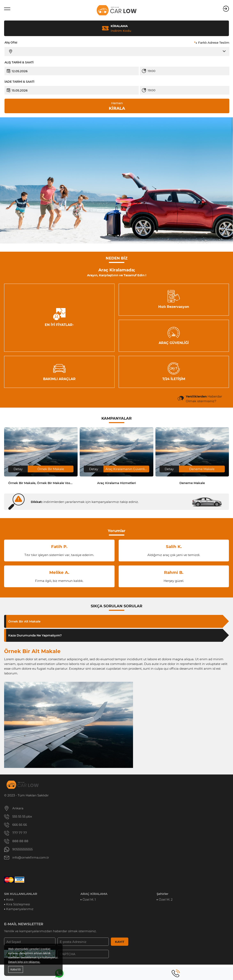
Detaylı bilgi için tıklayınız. (24, 962)
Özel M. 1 (89, 899)
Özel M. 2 (166, 899)
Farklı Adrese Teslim (214, 43)
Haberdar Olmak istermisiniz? (204, 399)
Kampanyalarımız (20, 909)
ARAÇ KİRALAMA (94, 894)
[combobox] (188, 71)
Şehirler (162, 894)
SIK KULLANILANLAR (21, 894)
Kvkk (10, 899)
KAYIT (120, 942)
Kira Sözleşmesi (18, 904)
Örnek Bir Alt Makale (24, 621)
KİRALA (117, 106)
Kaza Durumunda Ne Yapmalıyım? (35, 635)
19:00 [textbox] (152, 71)
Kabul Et (16, 969)
